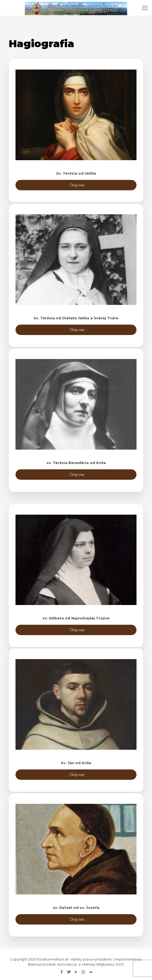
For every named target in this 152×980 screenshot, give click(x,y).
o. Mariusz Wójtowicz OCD (101, 964)
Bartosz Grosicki (42, 964)
